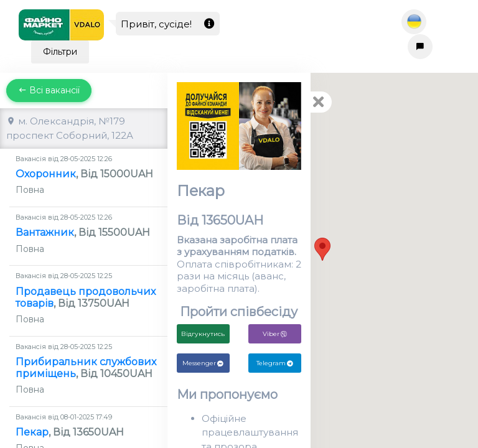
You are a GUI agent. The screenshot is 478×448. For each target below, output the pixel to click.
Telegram (275, 363)
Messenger (203, 363)
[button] (322, 249)
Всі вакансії (49, 90)
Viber (275, 334)
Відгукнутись (203, 334)
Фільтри (60, 52)
